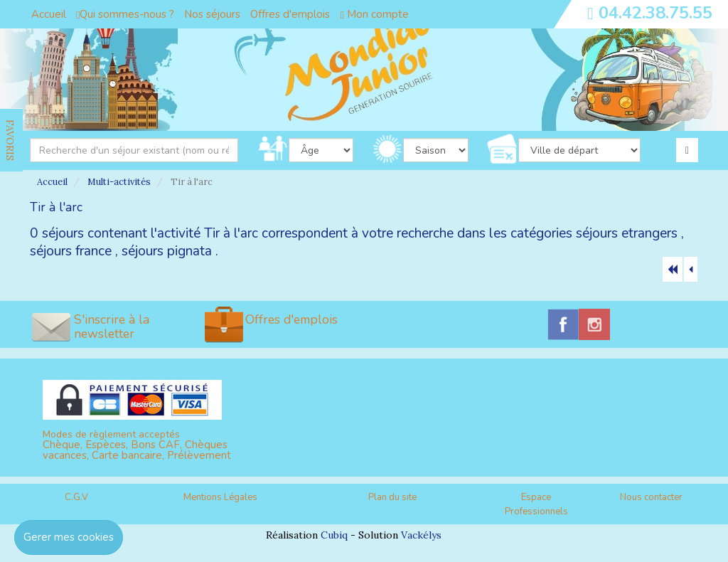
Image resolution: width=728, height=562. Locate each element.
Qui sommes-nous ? (125, 14)
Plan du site (392, 497)
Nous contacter (651, 497)
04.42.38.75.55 (655, 13)
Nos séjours (212, 14)
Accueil (49, 14)
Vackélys (421, 535)
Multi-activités (119, 182)
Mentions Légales (220, 497)
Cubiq (334, 535)
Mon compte (374, 14)
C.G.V (76, 497)
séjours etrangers (627, 233)
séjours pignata (167, 251)
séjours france (71, 251)
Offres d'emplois (290, 14)
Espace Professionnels (536, 505)
